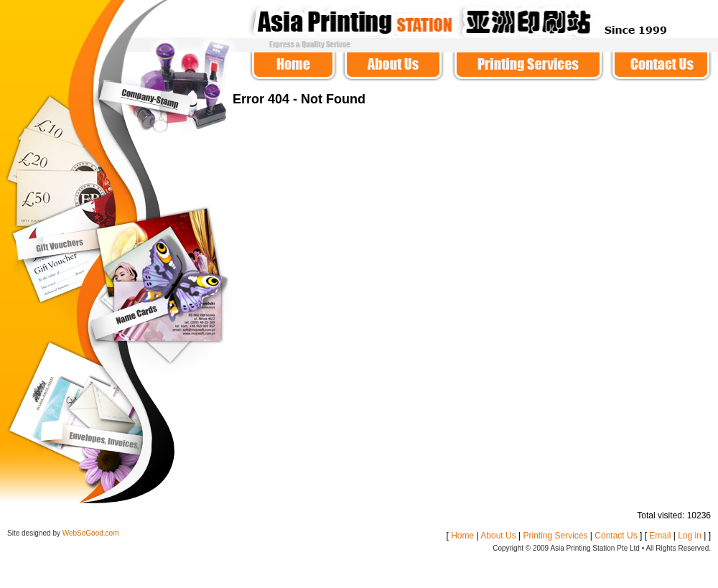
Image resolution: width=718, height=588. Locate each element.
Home (462, 536)
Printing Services (555, 536)
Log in (690, 536)
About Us (498, 536)
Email (660, 536)
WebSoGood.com (91, 533)
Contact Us (616, 536)
